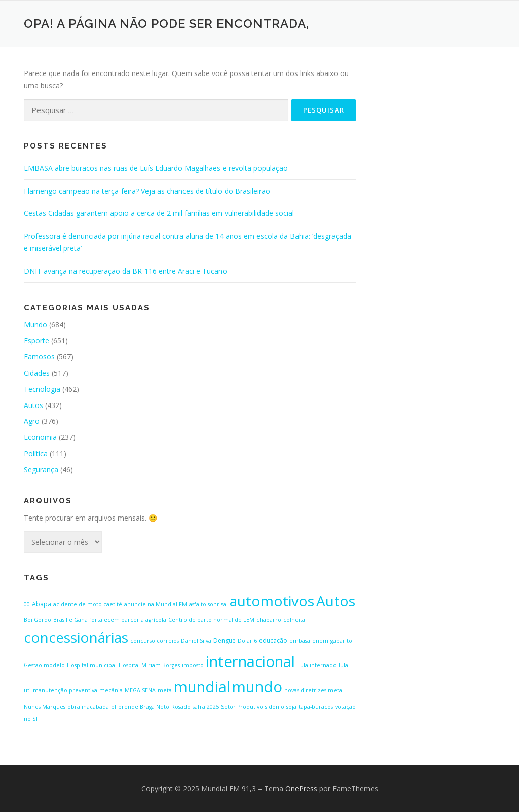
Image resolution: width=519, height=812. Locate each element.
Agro (32, 421)
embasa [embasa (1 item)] (300, 641)
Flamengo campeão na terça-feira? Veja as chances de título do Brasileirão (147, 191)
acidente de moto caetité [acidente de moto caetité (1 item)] (88, 604)
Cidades (37, 373)
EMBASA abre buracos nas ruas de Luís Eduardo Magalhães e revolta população (156, 168)
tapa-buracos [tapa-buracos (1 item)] (316, 707)
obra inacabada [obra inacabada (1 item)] (88, 707)
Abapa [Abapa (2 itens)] (42, 604)
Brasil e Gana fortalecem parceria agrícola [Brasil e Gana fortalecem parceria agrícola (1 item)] (110, 620)
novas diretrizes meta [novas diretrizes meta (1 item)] (313, 690)
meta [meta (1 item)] (165, 690)
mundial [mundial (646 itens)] (202, 687)
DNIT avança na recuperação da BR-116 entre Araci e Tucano (125, 271)
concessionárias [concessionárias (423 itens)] (76, 637)
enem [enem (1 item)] (320, 641)
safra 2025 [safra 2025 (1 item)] (206, 707)
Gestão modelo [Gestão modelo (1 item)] (44, 665)
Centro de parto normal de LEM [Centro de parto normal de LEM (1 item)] (211, 620)
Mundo (35, 325)
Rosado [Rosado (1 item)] (181, 707)
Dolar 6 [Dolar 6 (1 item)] (247, 641)
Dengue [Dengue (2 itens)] (225, 640)
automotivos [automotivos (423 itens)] (272, 601)
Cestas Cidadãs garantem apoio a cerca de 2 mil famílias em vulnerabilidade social (159, 213)
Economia (40, 437)
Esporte (36, 340)
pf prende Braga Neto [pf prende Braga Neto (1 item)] (140, 707)
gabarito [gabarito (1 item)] (341, 641)
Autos (33, 405)
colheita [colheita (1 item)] (294, 620)
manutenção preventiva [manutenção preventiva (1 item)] (65, 690)
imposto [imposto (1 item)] (193, 665)
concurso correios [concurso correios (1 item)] (155, 641)
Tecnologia (42, 389)
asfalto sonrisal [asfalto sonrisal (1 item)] (208, 604)
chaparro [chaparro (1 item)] (269, 620)
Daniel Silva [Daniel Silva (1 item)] (196, 641)
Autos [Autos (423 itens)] (336, 601)
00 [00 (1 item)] (27, 604)
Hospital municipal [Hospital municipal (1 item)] (92, 665)
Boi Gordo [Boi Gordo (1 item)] (38, 620)
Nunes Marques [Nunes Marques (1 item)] (45, 707)
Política (36, 453)
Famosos (39, 357)
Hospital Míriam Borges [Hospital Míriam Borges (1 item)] (149, 665)
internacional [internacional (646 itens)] (250, 661)
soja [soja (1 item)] (291, 707)
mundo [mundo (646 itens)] (257, 687)
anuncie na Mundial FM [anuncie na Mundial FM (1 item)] (156, 604)
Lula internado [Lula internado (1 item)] (317, 665)
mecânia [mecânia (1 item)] (111, 690)
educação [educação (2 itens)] (273, 640)
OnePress (301, 788)
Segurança (41, 470)
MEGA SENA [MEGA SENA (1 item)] (140, 690)
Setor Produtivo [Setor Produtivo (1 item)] (242, 707)
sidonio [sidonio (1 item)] (275, 707)
